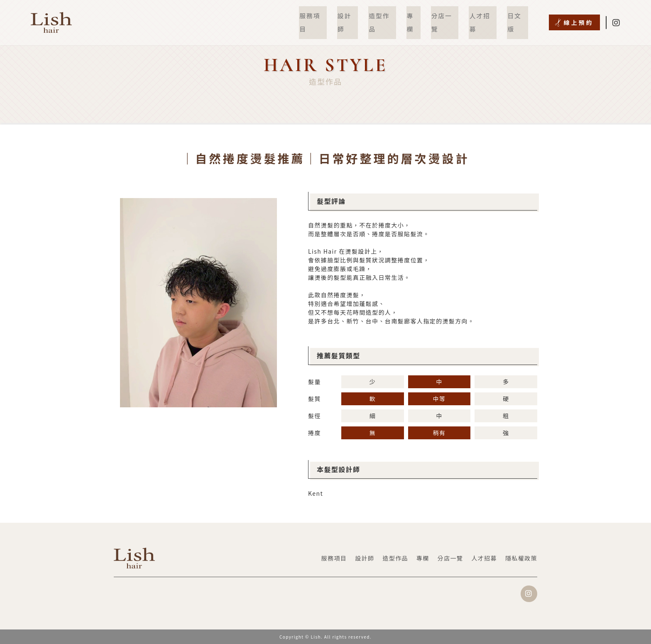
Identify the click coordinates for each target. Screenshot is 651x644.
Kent (316, 493)
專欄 (417, 17)
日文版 (518, 17)
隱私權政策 (521, 558)
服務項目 (320, 17)
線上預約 (579, 17)
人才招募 (485, 17)
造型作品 (387, 17)
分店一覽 (448, 17)
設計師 (353, 17)
